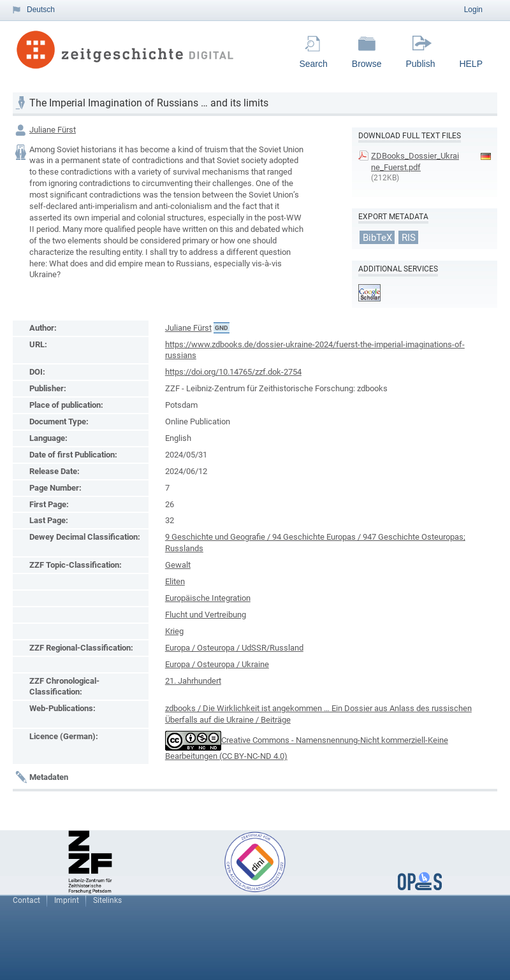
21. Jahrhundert (193, 681)
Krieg (174, 631)
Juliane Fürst (53, 130)
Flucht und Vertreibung (206, 615)
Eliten (175, 581)
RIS (409, 237)
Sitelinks (107, 900)
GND (222, 328)
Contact (26, 900)
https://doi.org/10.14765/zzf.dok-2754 (233, 372)
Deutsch (41, 10)
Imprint (67, 900)
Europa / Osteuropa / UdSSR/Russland (234, 648)
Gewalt (178, 565)
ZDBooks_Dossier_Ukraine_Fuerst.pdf (415, 162)
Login (473, 10)
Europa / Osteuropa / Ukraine (217, 664)
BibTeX (377, 237)
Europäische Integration (208, 598)
